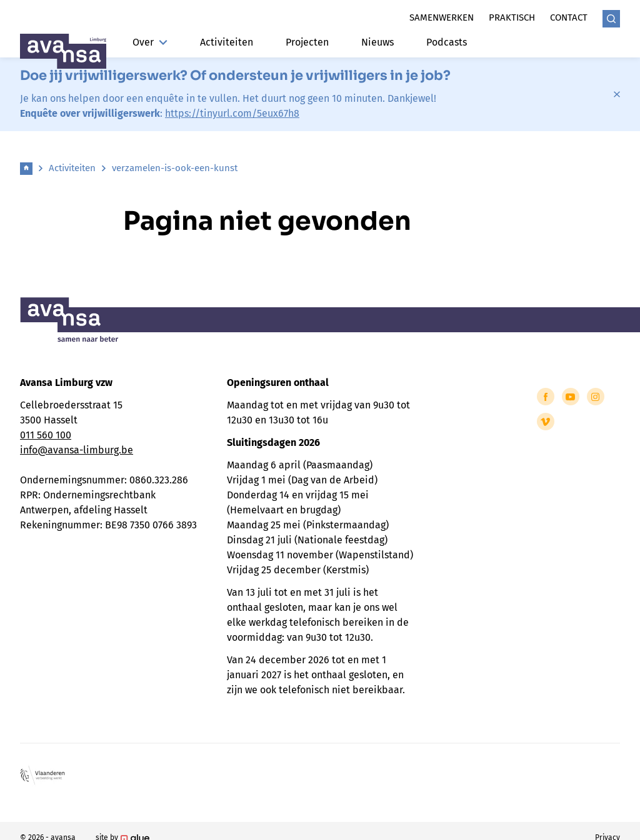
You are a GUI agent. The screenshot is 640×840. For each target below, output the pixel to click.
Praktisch (512, 17)
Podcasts (447, 42)
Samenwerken (442, 17)
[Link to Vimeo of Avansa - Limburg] (546, 422)
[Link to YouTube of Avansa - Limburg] (571, 397)
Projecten (307, 42)
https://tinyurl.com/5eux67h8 (232, 113)
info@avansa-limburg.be (77, 450)
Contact (569, 17)
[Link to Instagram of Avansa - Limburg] (596, 397)
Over (150, 42)
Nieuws (377, 42)
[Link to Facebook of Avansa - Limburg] (546, 397)
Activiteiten (227, 42)
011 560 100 (46, 435)
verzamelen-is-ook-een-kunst (175, 168)
